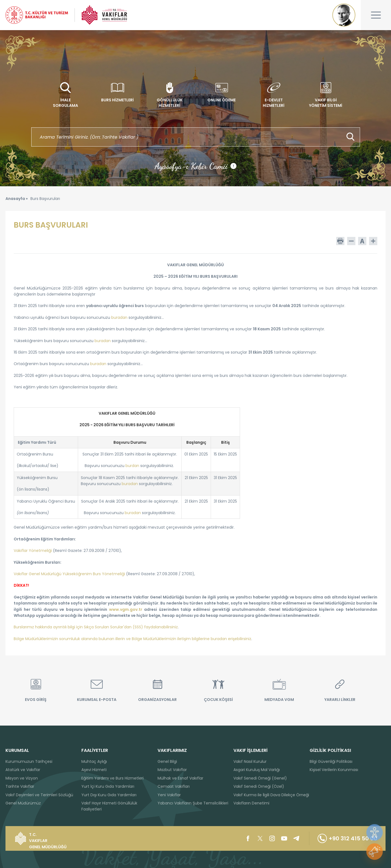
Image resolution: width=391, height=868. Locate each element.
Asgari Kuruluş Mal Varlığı (257, 770)
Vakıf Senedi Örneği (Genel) (260, 778)
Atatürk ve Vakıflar (23, 770)
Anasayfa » (17, 199)
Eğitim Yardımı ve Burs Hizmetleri (112, 778)
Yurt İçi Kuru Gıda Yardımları (108, 786)
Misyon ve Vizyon (22, 778)
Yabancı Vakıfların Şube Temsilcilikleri (193, 803)
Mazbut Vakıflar (172, 770)
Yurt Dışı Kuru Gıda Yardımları (109, 795)
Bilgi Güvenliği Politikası (331, 761)
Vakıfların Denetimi (251, 803)
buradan (133, 513)
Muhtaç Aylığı (94, 761)
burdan (132, 466)
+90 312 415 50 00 (347, 838)
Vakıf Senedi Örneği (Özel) (259, 786)
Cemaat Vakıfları (174, 786)
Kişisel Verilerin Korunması (334, 770)
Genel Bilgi (167, 761)
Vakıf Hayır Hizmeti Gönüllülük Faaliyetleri (109, 806)
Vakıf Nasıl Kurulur (250, 761)
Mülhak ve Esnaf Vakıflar (180, 778)
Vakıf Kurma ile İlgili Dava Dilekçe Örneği (271, 795)
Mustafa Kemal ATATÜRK (344, 15)
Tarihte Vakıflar (20, 786)
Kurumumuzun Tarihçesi (29, 761)
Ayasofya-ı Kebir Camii (196, 166)
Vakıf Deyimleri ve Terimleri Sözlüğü (39, 795)
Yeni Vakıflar (169, 795)
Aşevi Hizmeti (94, 770)
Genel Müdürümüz (23, 803)
